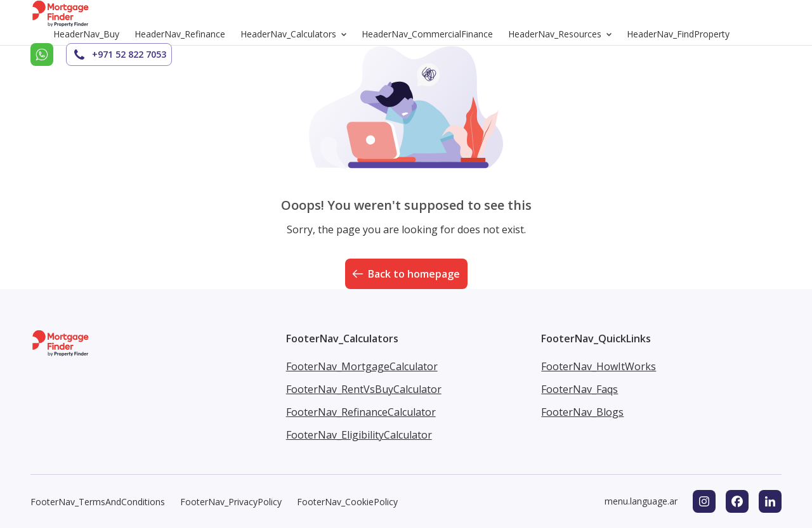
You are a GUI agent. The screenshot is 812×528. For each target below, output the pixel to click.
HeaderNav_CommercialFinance (427, 34)
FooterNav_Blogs (582, 412)
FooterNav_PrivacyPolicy (231, 502)
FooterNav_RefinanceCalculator (361, 412)
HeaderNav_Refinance (180, 34)
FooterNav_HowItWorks (599, 366)
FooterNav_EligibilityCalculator (359, 435)
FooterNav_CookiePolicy (347, 502)
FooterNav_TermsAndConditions (98, 502)
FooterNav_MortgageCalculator (362, 366)
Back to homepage (405, 274)
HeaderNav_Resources (562, 34)
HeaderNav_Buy (86, 34)
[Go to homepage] (61, 13)
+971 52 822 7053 (119, 55)
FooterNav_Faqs (580, 389)
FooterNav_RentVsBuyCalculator (364, 389)
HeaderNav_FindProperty (678, 34)
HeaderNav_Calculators (296, 34)
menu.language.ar (641, 501)
